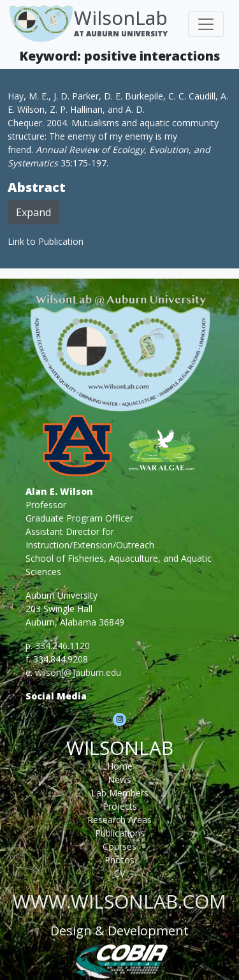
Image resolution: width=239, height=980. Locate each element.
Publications (120, 833)
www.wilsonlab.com (119, 901)
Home (120, 766)
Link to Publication (46, 241)
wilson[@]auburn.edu (78, 672)
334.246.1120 (62, 646)
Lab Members (120, 793)
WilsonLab (121, 18)
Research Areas (119, 820)
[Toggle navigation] (206, 24)
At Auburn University (121, 33)
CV (119, 873)
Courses (119, 846)
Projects (120, 806)
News (119, 779)
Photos (119, 860)
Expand (33, 212)
